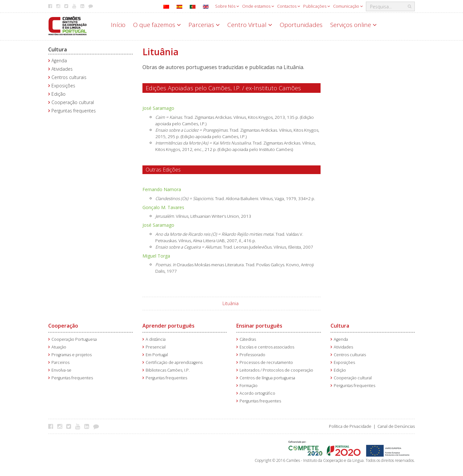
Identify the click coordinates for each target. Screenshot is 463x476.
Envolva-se (61, 370)
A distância (156, 339)
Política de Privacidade (350, 426)
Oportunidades (301, 25)
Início (118, 25)
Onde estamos (258, 6)
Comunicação (348, 6)
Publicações (317, 6)
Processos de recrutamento (266, 362)
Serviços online (353, 25)
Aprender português (168, 326)
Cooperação (63, 326)
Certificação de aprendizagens (174, 362)
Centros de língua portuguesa (267, 378)
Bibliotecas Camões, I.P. (168, 370)
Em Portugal (157, 355)
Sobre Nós (227, 6)
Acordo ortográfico (257, 393)
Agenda (59, 61)
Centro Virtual (250, 25)
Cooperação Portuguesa (74, 339)
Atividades (62, 69)
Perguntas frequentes (74, 111)
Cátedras (248, 339)
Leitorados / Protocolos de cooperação (276, 370)
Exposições (63, 86)
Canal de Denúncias (396, 426)
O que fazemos (157, 25)
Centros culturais (69, 77)
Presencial (156, 347)
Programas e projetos (72, 355)
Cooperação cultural (73, 102)
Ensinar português (259, 326)
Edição (59, 94)
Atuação (59, 347)
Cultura (58, 49)
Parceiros (60, 362)
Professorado (252, 355)
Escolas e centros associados (267, 347)
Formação (249, 386)
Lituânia (231, 303)
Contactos (289, 6)
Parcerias (204, 25)
